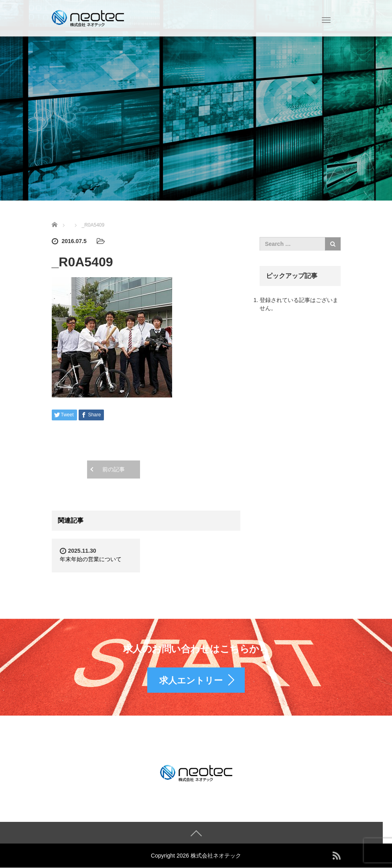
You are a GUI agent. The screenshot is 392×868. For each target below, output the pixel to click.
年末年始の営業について (91, 559)
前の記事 (114, 469)
